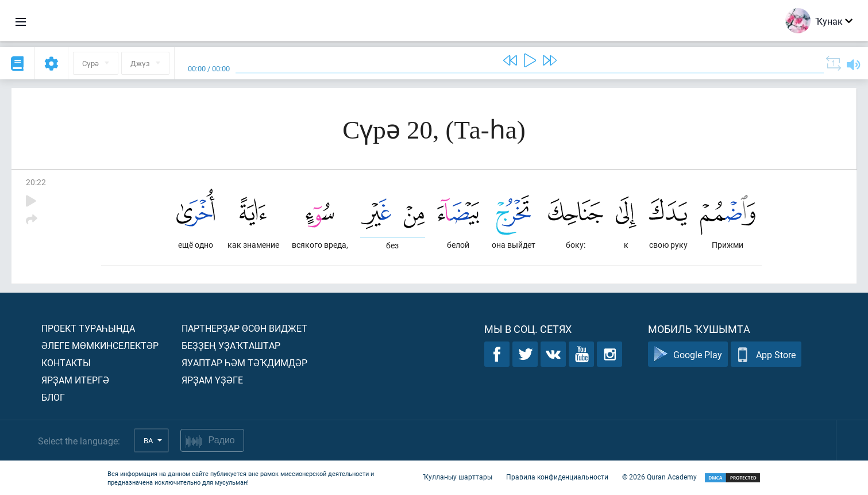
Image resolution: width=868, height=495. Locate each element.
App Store (766, 354)
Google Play (688, 354)
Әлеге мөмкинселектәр (100, 345)
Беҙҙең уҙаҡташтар (231, 345)
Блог (53, 397)
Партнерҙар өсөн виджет (244, 328)
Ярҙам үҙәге (212, 380)
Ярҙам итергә (75, 380)
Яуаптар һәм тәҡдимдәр (244, 362)
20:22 (36, 182)
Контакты (66, 362)
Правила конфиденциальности (557, 477)
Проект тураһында (88, 328)
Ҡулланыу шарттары (458, 477)
